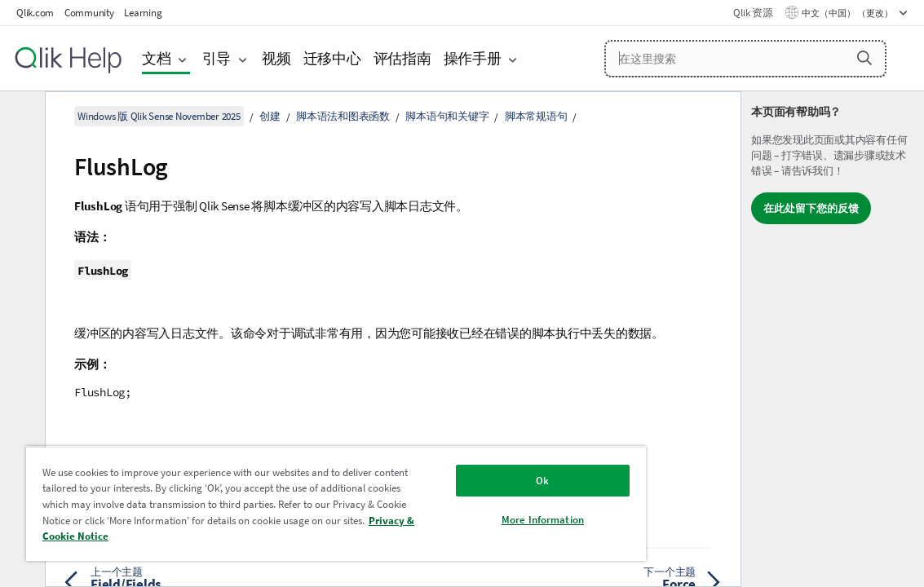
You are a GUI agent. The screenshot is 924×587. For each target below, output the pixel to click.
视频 (276, 58)
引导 (217, 58)
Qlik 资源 (753, 13)
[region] (294, 503)
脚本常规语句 (536, 116)
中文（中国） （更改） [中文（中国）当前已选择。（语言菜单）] (848, 13)
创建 (270, 116)
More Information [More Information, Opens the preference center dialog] (472, 520)
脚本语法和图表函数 (343, 116)
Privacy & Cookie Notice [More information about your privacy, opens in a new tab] (276, 536)
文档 (157, 58)
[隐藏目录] (20, 117)
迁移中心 (332, 58)
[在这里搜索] (745, 59)
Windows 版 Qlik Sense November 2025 (159, 116)
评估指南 (402, 58)
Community (89, 13)
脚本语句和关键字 (447, 116)
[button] (864, 58)
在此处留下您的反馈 (811, 208)
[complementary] (833, 339)
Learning (143, 13)
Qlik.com (35, 13)
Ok (471, 481)
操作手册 (473, 58)
